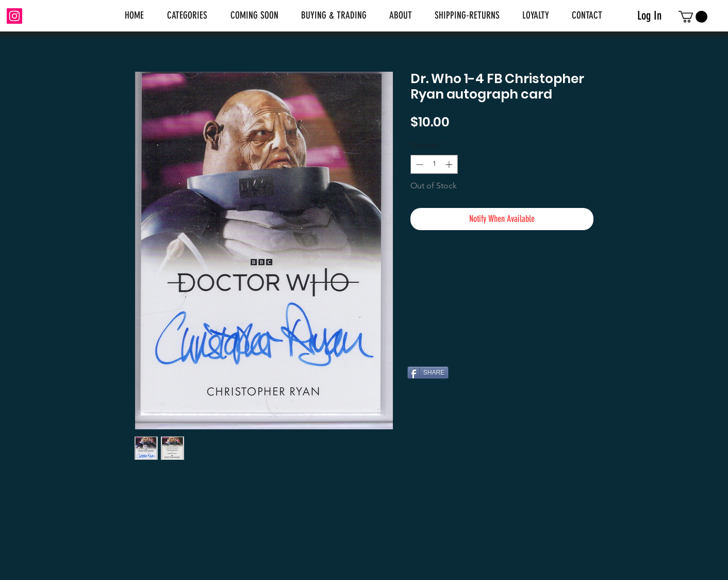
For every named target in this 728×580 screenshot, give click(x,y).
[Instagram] (14, 16)
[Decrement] (418, 164)
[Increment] (450, 164)
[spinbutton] (434, 164)
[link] (693, 17)
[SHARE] (428, 373)
